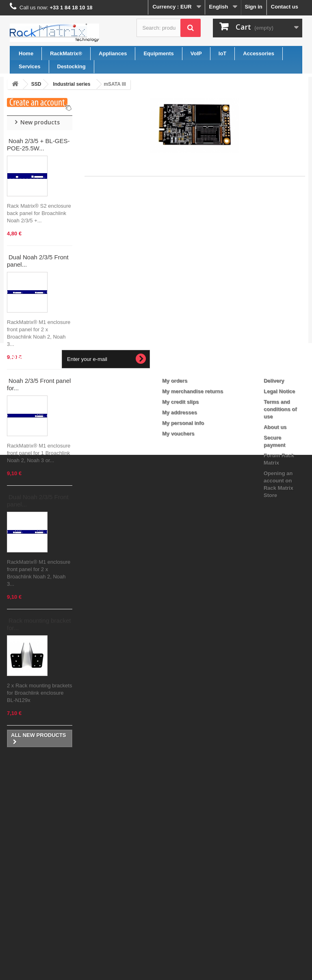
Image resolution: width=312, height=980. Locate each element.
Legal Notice (279, 828)
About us (275, 864)
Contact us (285, 7)
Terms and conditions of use (280, 846)
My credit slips (180, 839)
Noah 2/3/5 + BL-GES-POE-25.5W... (38, 145)
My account (183, 804)
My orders (175, 818)
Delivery (274, 818)
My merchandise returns (193, 828)
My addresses (180, 849)
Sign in (253, 7)
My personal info (183, 860)
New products (40, 122)
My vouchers (178, 870)
